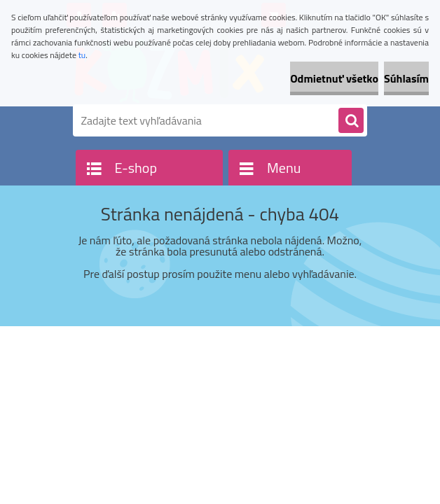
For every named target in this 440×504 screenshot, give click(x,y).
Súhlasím (406, 78)
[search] (351, 121)
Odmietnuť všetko (334, 78)
